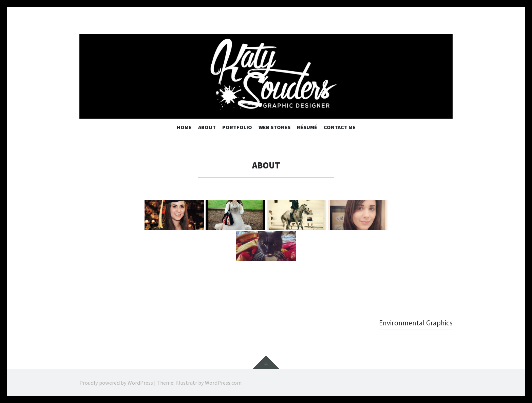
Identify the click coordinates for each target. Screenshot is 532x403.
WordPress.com (223, 383)
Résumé (307, 127)
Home (184, 127)
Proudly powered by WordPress (116, 383)
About (207, 127)
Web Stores (274, 127)
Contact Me (340, 127)
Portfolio (237, 127)
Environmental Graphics (415, 323)
